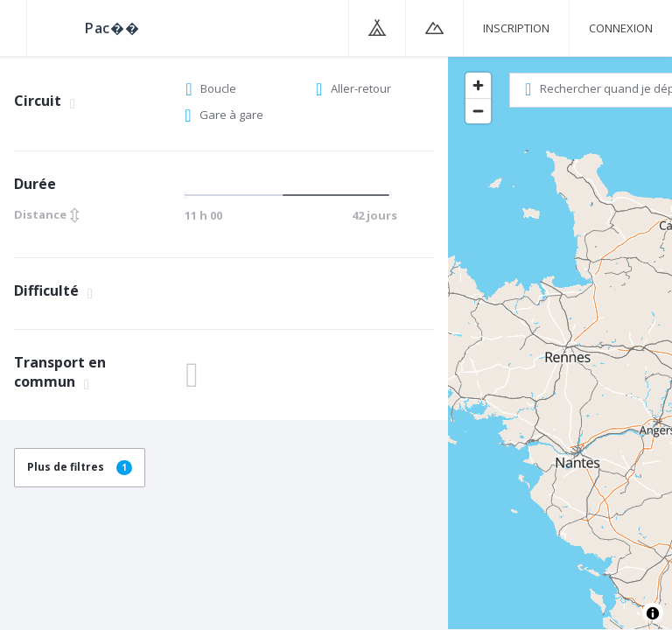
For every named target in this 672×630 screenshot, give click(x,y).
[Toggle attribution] (653, 613)
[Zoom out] (478, 111)
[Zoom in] (478, 85)
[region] (560, 342)
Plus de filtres (80, 467)
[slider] (289, 195)
